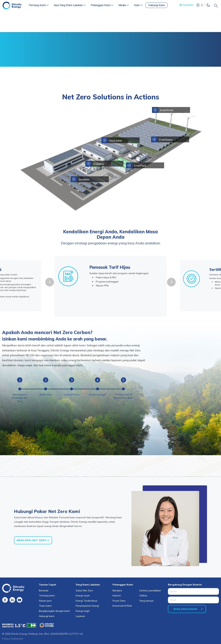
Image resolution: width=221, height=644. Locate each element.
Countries (186, 5)
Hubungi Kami (156, 5)
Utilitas (143, 596)
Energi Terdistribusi (87, 601)
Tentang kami (47, 596)
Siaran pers (45, 601)
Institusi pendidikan (150, 590)
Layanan (80, 616)
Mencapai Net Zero (32, 540)
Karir (138, 5)
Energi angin (83, 611)
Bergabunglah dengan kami (54, 611)
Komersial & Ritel (122, 606)
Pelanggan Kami (102, 5)
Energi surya (83, 596)
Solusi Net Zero (84, 590)
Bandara (117, 590)
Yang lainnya (146, 601)
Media (124, 5)
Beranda (44, 590)
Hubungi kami (47, 616)
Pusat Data (119, 601)
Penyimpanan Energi (87, 606)
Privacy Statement (13, 639)
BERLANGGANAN (185, 609)
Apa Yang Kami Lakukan (70, 5)
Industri (117, 596)
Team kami (45, 606)
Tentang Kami (39, 5)
